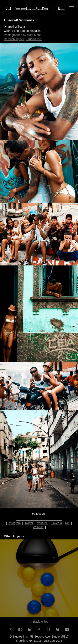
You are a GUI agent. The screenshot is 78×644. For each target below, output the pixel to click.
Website (38, 527)
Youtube (42, 523)
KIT (67, 523)
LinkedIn (56, 523)
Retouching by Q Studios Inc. (23, 39)
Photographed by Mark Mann (23, 35)
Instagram (14, 523)
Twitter (29, 523)
